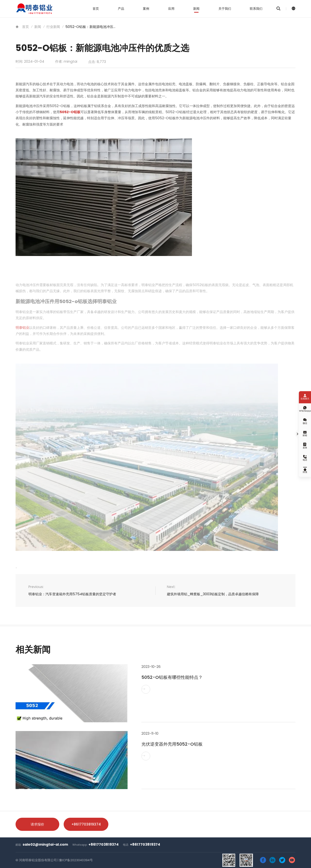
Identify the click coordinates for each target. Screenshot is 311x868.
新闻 (196, 9)
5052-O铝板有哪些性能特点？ (172, 677)
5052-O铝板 (70, 112)
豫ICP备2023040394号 (76, 860)
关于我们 (225, 9)
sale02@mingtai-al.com (45, 844)
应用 (171, 9)
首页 (96, 9)
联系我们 (256, 9)
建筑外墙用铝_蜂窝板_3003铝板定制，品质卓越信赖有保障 (213, 594)
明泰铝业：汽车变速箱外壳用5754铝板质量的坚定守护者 (72, 594)
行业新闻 (53, 27)
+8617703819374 (86, 824)
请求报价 (37, 824)
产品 (121, 9)
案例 (146, 9)
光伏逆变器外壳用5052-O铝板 (172, 744)
